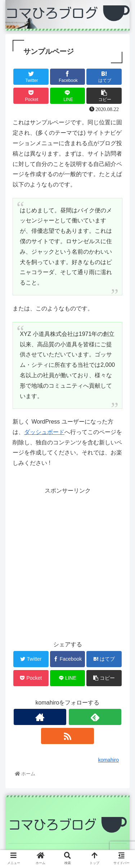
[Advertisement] (67, 564)
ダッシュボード (44, 432)
